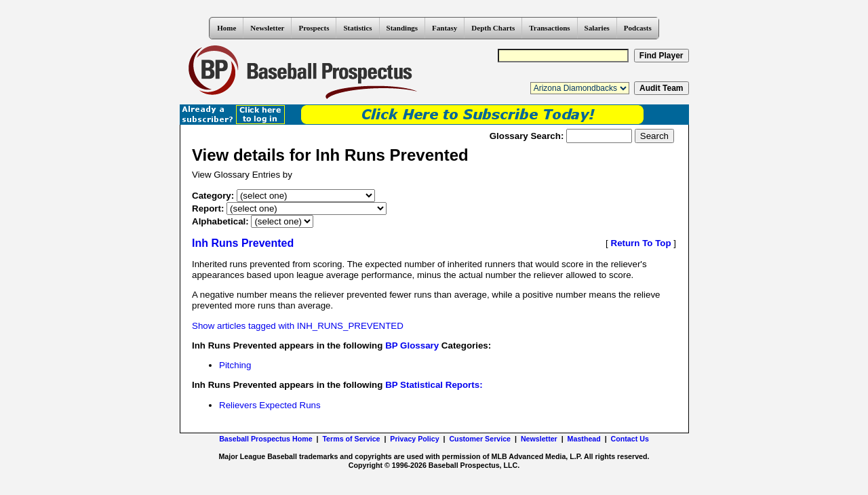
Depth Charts (493, 28)
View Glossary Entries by (242, 175)
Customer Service (480, 439)
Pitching (235, 365)
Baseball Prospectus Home (265, 439)
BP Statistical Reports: (434, 385)
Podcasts (638, 28)
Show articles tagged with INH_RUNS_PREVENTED (298, 326)
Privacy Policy (414, 439)
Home (226, 28)
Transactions (549, 28)
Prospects (314, 28)
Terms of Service (351, 439)
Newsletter (267, 28)
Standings (402, 28)
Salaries (597, 28)
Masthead (584, 439)
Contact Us (630, 439)
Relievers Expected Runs (270, 405)
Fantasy (445, 28)
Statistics (357, 28)
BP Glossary (412, 345)
